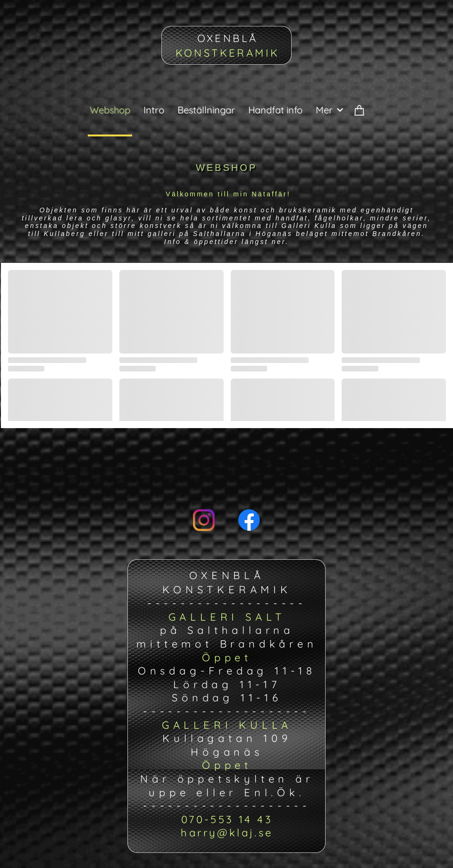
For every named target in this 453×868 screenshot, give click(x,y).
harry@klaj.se (227, 833)
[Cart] (360, 118)
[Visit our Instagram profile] (204, 520)
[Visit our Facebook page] (249, 520)
